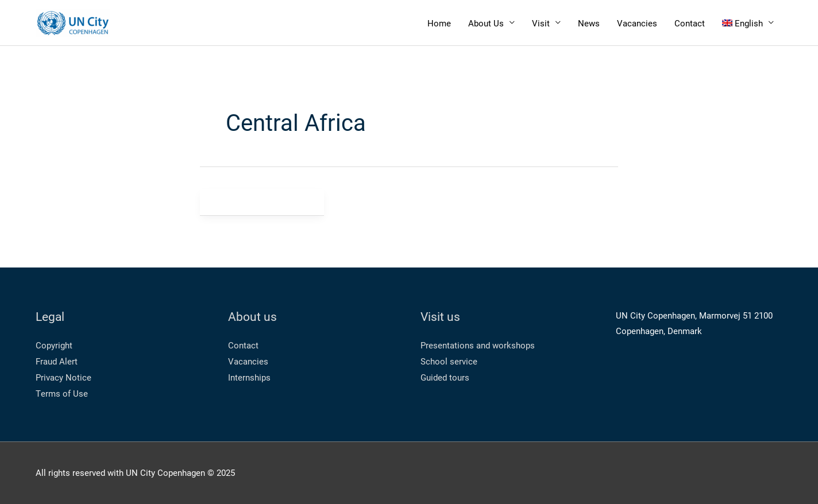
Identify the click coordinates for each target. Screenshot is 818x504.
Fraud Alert (57, 361)
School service (449, 361)
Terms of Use (62, 393)
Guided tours (445, 377)
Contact (690, 23)
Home (439, 23)
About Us (486, 23)
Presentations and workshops (478, 345)
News (589, 23)
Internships (249, 377)
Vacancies (637, 23)
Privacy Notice (63, 377)
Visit (541, 23)
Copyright (54, 345)
